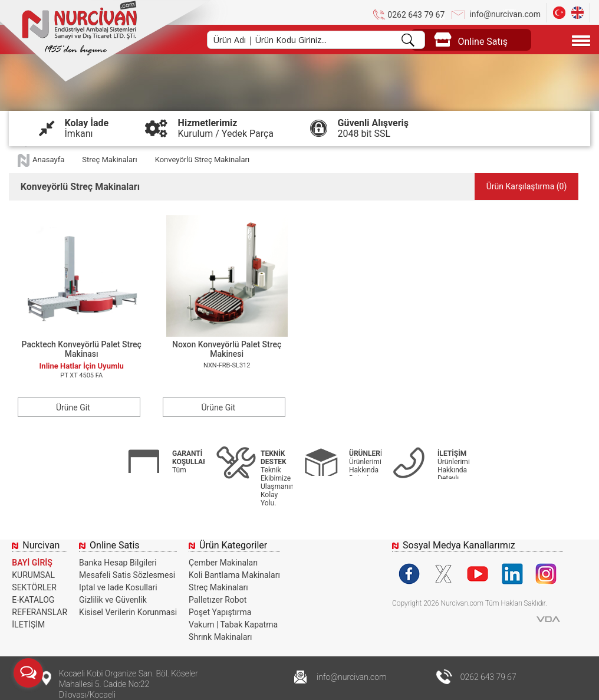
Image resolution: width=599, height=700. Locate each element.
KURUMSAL (33, 575)
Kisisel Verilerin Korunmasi (128, 612)
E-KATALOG (33, 600)
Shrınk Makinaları (220, 637)
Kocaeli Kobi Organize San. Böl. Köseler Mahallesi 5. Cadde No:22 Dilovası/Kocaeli (129, 684)
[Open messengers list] (28, 673)
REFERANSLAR (40, 612)
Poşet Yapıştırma (220, 612)
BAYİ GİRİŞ (32, 563)
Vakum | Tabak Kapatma (233, 625)
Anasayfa (48, 160)
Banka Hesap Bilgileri (118, 563)
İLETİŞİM (28, 625)
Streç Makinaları (109, 160)
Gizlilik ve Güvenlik (113, 600)
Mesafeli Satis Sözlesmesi (127, 575)
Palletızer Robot (218, 600)
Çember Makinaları (223, 563)
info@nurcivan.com (505, 14)
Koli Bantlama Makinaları (234, 575)
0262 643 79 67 (416, 15)
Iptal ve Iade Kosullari (118, 587)
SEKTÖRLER (34, 587)
